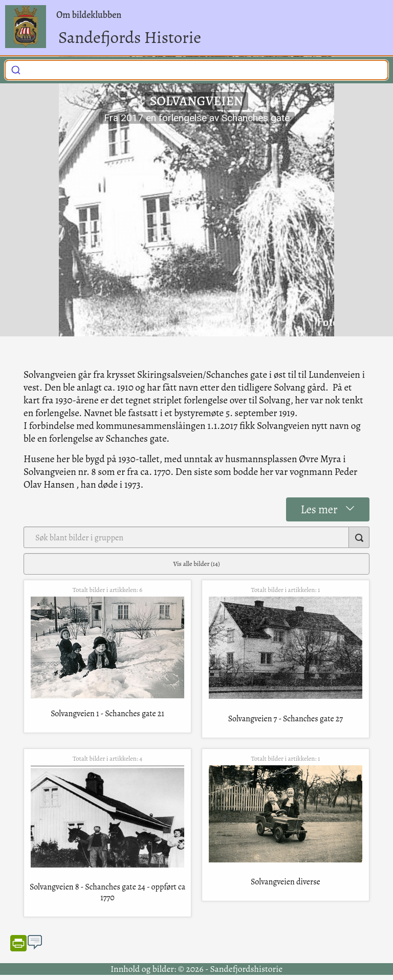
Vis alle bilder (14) (197, 564)
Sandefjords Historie (130, 37)
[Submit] (16, 69)
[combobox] (196, 70)
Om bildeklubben (89, 15)
